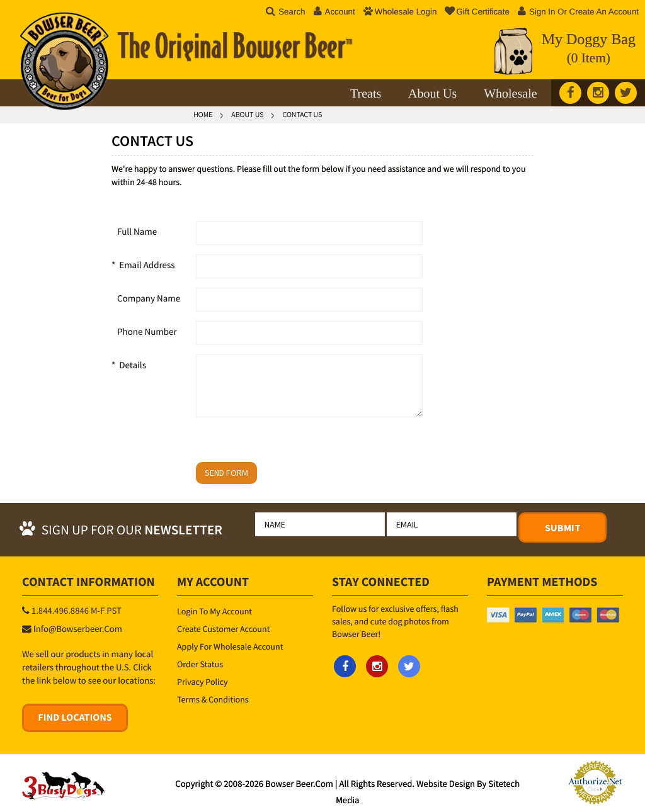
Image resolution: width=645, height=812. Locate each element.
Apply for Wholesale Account (230, 646)
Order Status (200, 664)
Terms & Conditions (213, 699)
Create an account (604, 12)
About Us (432, 94)
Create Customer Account (223, 629)
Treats (366, 94)
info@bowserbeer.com (78, 629)
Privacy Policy (203, 682)
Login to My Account (214, 611)
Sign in (542, 12)
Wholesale (510, 94)
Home (203, 115)
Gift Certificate (477, 12)
